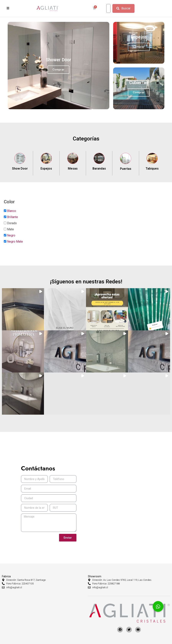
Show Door (20, 169)
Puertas (126, 169)
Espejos (46, 169)
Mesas (73, 169)
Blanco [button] (12, 211)
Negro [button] (11, 235)
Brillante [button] (13, 217)
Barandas (99, 169)
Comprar (58, 70)
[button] (23, 309)
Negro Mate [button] (15, 242)
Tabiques (152, 169)
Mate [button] (11, 229)
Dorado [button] (12, 223)
